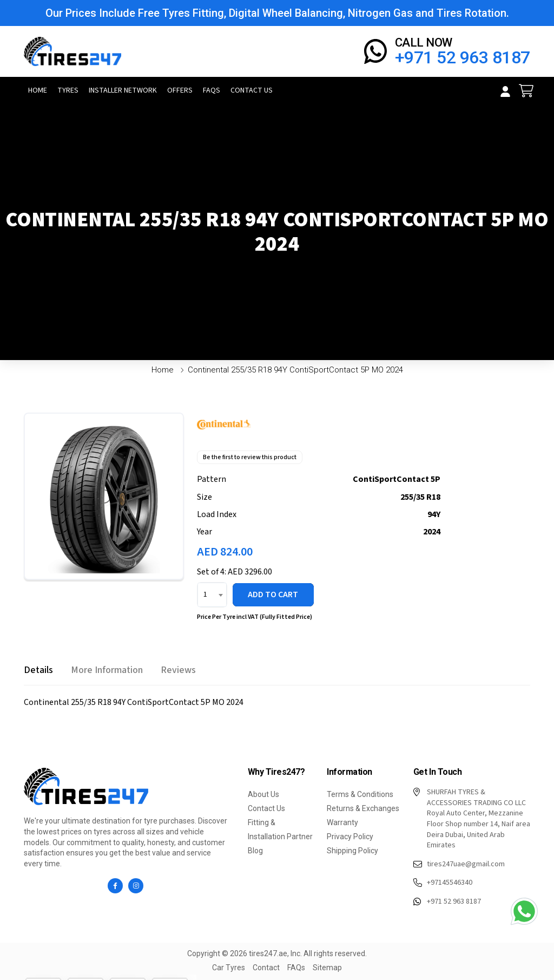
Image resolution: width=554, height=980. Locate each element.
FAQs (212, 90)
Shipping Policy (352, 851)
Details (38, 670)
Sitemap (327, 968)
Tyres (68, 90)
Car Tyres (229, 968)
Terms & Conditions (360, 794)
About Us (263, 794)
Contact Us (252, 90)
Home (38, 90)
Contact (266, 968)
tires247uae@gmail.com (459, 865)
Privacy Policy (350, 837)
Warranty (342, 822)
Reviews (178, 670)
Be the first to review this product (250, 457)
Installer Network (123, 90)
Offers (180, 90)
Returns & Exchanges (363, 808)
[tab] (38, 670)
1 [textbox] (205, 594)
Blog (255, 851)
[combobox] (212, 595)
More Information (107, 670)
